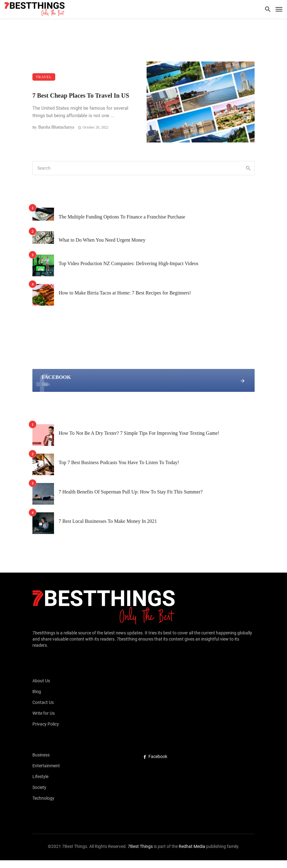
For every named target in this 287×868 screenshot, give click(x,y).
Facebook (155, 756)
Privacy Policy (46, 724)
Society (39, 787)
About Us (41, 681)
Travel (44, 77)
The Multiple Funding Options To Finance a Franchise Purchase (122, 217)
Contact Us (43, 702)
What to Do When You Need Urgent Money (102, 240)
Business (41, 755)
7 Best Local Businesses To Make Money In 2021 (108, 521)
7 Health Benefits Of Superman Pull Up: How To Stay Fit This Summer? (131, 492)
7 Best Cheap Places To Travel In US (81, 95)
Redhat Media (191, 846)
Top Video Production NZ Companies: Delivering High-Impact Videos (129, 263)
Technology (43, 798)
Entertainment (46, 766)
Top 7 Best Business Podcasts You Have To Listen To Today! (119, 462)
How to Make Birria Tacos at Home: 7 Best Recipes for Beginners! (125, 293)
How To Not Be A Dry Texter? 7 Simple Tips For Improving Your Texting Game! (139, 433)
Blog (37, 692)
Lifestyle (40, 777)
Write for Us (44, 713)
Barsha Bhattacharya (56, 127)
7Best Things (140, 846)
